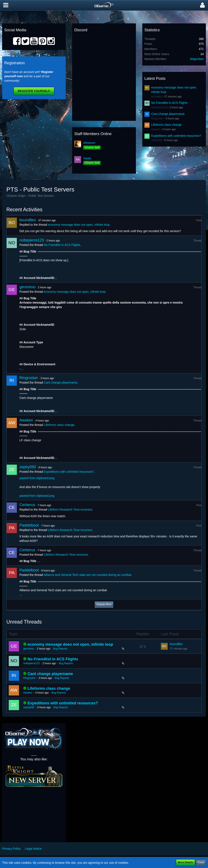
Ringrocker (157, 118)
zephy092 (157, 140)
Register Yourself (34, 91)
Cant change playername (168, 114)
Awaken (156, 129)
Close (201, 862)
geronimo (27, 287)
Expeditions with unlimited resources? (176, 136)
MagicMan (197, 59)
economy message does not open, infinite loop (79, 225)
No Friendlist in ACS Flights (169, 103)
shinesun (89, 143)
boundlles (157, 97)
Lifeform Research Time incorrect (70, 510)
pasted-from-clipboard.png (37, 478)
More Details (185, 862)
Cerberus (27, 505)
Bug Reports (60, 649)
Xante (87, 158)
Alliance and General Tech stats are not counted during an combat (87, 575)
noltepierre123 (159, 107)
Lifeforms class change (167, 125)
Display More (104, 604)
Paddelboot (29, 525)
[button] (6, 5)
